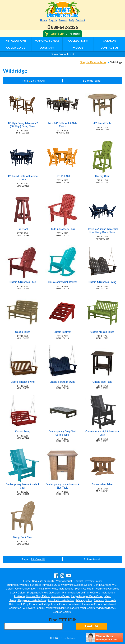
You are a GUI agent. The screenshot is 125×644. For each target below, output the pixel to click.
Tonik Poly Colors (26, 604)
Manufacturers (47, 40)
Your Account (64, 581)
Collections (78, 40)
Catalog (109, 40)
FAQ (71, 20)
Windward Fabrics (34, 608)
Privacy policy (84, 600)
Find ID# (92, 626)
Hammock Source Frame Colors (81, 592)
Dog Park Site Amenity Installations (52, 588)
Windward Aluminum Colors (85, 604)
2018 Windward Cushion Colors (73, 585)
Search (63, 20)
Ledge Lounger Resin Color (87, 596)
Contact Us (109, 48)
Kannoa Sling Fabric (38, 596)
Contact (80, 20)
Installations (16, 40)
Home (44, 20)
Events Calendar (84, 588)
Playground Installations (32, 600)
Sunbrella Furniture (41, 585)
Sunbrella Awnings (18, 585)
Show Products (63, 54)
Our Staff (47, 48)
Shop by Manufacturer (93, 62)
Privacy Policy (93, 581)
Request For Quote (43, 581)
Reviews (99, 600)
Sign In (53, 20)
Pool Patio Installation (61, 600)
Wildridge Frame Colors (53, 604)
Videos (78, 48)
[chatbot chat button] (105, 638)
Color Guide (16, 48)
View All (39, 80)
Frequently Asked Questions (44, 592)
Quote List (58, 34)
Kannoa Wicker (61, 596)
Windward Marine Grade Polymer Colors (70, 608)
